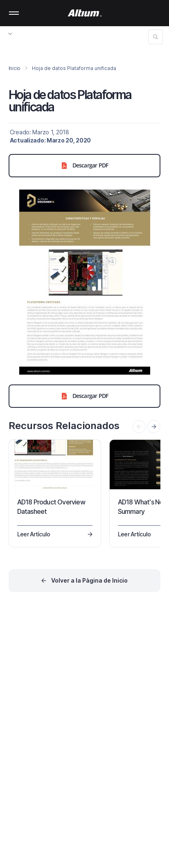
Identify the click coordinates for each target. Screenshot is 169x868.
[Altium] (84, 13)
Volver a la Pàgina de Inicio (89, 580)
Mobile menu (14, 13)
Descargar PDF (85, 165)
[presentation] (154, 427)
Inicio (15, 68)
